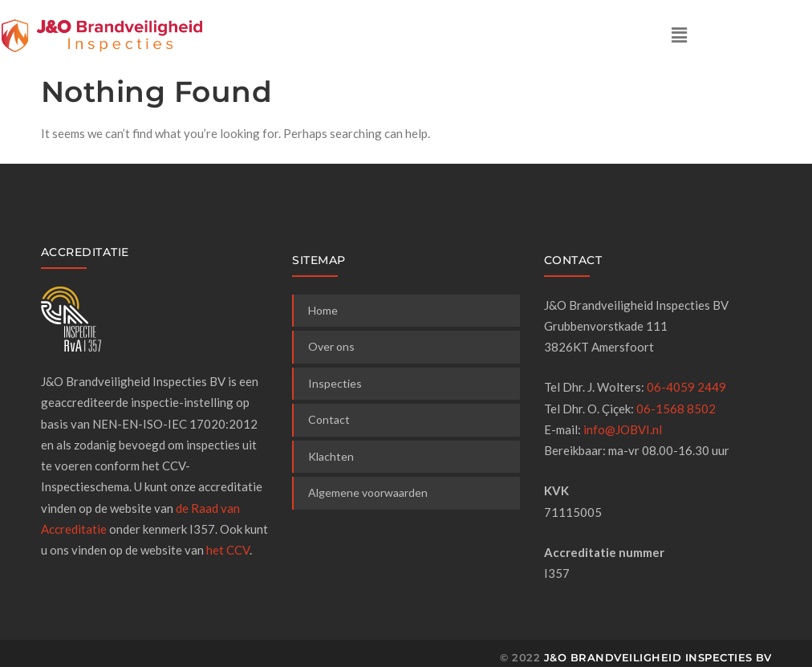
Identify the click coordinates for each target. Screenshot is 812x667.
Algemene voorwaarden (368, 492)
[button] (679, 35)
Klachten (331, 456)
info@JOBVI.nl (623, 429)
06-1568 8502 (676, 409)
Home (323, 310)
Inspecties (335, 383)
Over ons (331, 346)
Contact (329, 419)
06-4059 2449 (686, 387)
